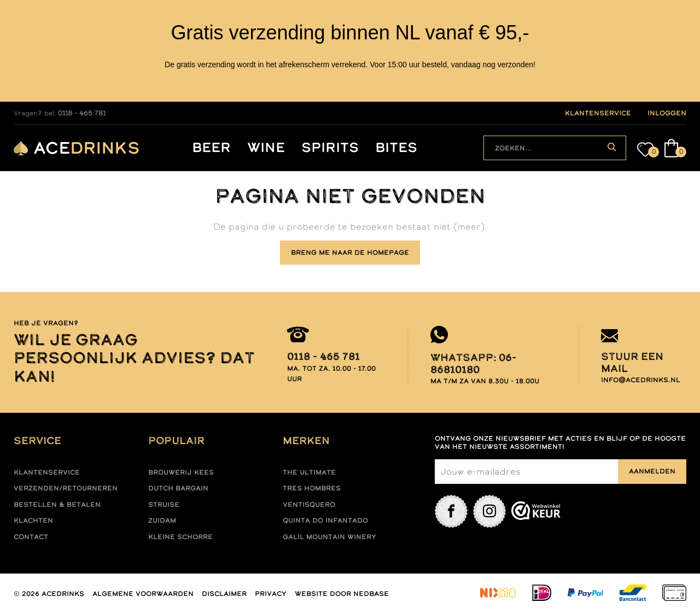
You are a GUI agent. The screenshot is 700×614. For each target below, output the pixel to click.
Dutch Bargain (178, 488)
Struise (164, 505)
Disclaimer (224, 594)
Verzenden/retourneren (66, 488)
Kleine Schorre (180, 537)
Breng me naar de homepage (350, 253)
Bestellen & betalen (57, 505)
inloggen (667, 113)
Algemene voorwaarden (143, 594)
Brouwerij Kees (181, 472)
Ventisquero (309, 505)
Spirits (330, 148)
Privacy (271, 594)
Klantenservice (47, 472)
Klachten (33, 521)
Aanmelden (652, 471)
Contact (31, 537)
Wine (266, 148)
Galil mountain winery (329, 537)
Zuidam (162, 521)
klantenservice (598, 113)
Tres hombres (312, 488)
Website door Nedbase (342, 594)
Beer (211, 148)
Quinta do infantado (325, 521)
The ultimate (309, 472)
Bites (396, 148)
